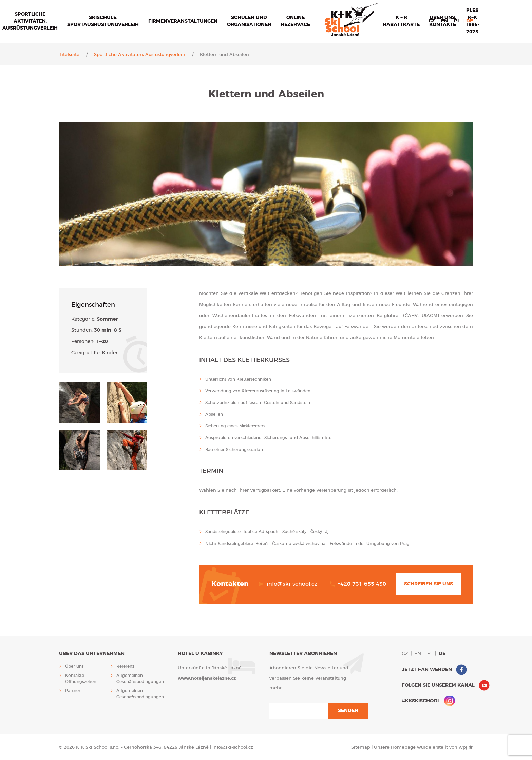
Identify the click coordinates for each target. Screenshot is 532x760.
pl (457, 21)
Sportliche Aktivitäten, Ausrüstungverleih (30, 21)
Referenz (125, 666)
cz (432, 21)
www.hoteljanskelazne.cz (207, 678)
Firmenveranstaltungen (183, 21)
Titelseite (69, 55)
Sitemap (361, 748)
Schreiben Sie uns (429, 584)
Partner (73, 691)
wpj (463, 748)
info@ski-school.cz (292, 584)
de (470, 21)
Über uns (74, 666)
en (444, 21)
